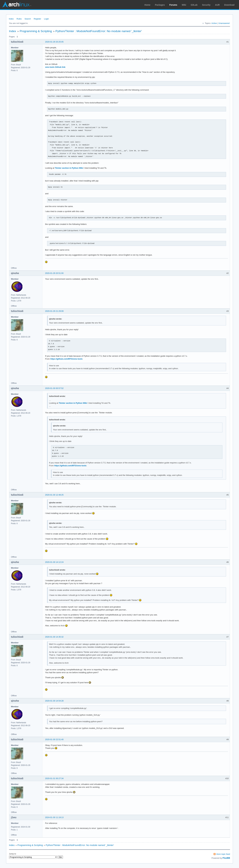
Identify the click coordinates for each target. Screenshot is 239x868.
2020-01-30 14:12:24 (54, 562)
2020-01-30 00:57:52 (54, 388)
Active (214, 23)
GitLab (194, 5)
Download (229, 5)
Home (147, 5)
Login (46, 19)
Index (11, 19)
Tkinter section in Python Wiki (69, 168)
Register (37, 19)
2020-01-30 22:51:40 (54, 739)
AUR (217, 5)
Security (206, 5)
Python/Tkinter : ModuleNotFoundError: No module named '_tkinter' (99, 31)
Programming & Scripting (36, 31)
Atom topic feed (223, 854)
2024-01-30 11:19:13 (54, 817)
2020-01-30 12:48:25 (54, 495)
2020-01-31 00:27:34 (54, 778)
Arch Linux (17, 5)
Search (28, 19)
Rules (19, 19)
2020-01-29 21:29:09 (54, 311)
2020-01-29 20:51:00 (54, 273)
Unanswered (224, 23)
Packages (160, 5)
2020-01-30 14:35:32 (54, 637)
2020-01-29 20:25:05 (54, 42)
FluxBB (226, 858)
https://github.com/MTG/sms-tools (66, 359)
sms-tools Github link (55, 67)
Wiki (184, 5)
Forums (173, 5)
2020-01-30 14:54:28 (54, 701)
